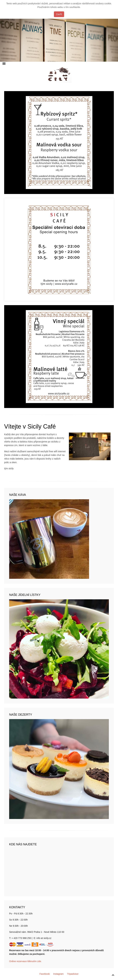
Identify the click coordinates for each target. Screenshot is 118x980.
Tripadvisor (73, 974)
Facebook (45, 974)
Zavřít (59, 14)
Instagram (58, 974)
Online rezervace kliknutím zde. (25, 961)
